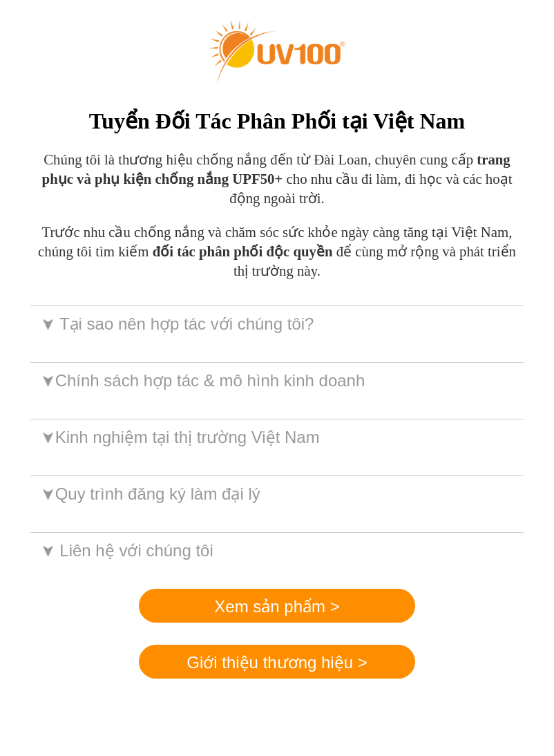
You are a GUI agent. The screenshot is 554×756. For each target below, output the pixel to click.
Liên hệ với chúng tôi (126, 550)
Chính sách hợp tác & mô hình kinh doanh (202, 380)
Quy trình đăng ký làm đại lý (150, 494)
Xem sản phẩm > (277, 606)
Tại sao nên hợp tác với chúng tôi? (176, 324)
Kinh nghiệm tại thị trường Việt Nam (179, 437)
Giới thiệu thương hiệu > (277, 662)
